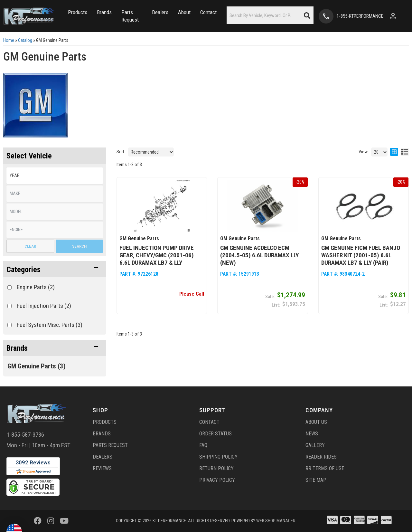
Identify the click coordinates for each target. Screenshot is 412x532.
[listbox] (55, 176)
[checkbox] (9, 287)
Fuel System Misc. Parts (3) (50, 325)
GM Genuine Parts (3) (37, 366)
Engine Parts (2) (36, 287)
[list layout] (405, 152)
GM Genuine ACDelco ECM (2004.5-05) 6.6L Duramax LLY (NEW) (259, 255)
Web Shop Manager (276, 521)
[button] (78, 12)
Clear (30, 246)
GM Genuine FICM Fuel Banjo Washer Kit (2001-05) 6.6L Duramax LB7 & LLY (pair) (361, 255)
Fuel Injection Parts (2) (44, 306)
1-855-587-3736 (25, 435)
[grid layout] (394, 152)
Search (79, 246)
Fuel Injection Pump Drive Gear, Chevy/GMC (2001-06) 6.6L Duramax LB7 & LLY (157, 255)
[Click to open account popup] (393, 16)
